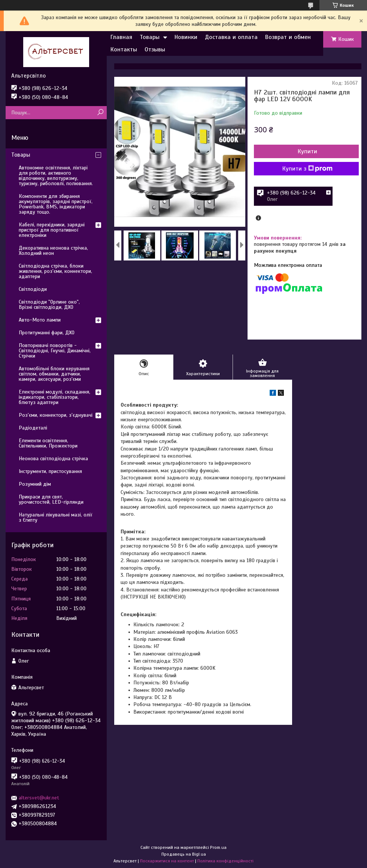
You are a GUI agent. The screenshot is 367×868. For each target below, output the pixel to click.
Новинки (186, 37)
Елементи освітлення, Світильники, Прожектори (48, 443)
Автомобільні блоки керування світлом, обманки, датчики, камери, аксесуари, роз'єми (54, 374)
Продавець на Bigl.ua (184, 854)
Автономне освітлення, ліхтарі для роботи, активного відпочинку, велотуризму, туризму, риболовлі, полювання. (56, 176)
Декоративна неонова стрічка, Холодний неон (53, 251)
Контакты (124, 49)
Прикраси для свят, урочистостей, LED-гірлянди (51, 499)
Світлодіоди (33, 289)
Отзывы (155, 49)
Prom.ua (218, 847)
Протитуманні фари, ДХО (47, 333)
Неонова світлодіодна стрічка (53, 459)
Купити (307, 151)
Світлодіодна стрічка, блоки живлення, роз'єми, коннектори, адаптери (55, 271)
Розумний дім (35, 484)
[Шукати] (100, 113)
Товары (150, 37)
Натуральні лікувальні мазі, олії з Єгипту (56, 517)
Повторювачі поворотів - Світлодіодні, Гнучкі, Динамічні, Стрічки (55, 351)
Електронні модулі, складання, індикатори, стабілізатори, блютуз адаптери (54, 397)
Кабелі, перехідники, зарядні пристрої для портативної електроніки (52, 230)
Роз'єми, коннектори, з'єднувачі (56, 415)
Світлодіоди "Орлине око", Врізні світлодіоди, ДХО (49, 305)
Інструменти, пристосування (50, 471)
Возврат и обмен (288, 37)
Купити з (307, 169)
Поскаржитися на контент (167, 861)
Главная (121, 37)
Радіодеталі (33, 428)
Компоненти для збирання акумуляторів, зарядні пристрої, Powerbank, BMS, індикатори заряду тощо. (56, 204)
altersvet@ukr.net (39, 798)
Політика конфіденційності (225, 861)
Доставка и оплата (231, 37)
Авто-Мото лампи (40, 320)
